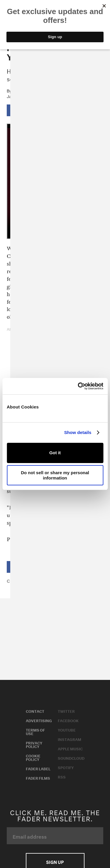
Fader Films (38, 778)
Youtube (67, 729)
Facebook (68, 720)
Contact (35, 711)
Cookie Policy (33, 757)
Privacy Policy (34, 744)
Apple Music (70, 748)
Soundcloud (71, 758)
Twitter (66, 711)
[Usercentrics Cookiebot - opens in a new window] (78, 386)
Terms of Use (35, 731)
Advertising (39, 720)
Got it (55, 453)
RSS (62, 776)
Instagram (70, 739)
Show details (78, 432)
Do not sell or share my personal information (55, 475)
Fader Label (38, 768)
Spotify (66, 767)
